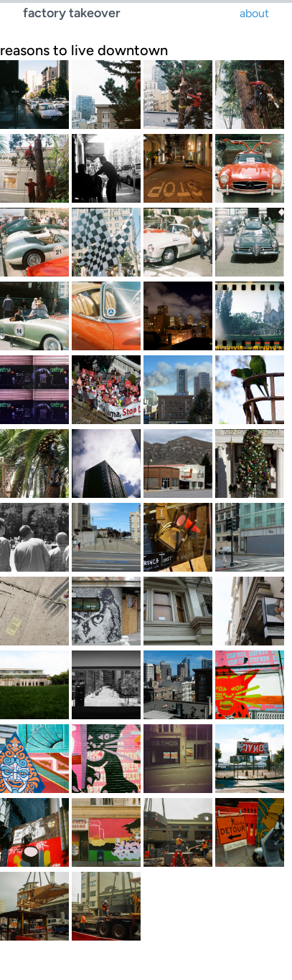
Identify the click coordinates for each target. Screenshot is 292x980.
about (254, 13)
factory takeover (72, 13)
